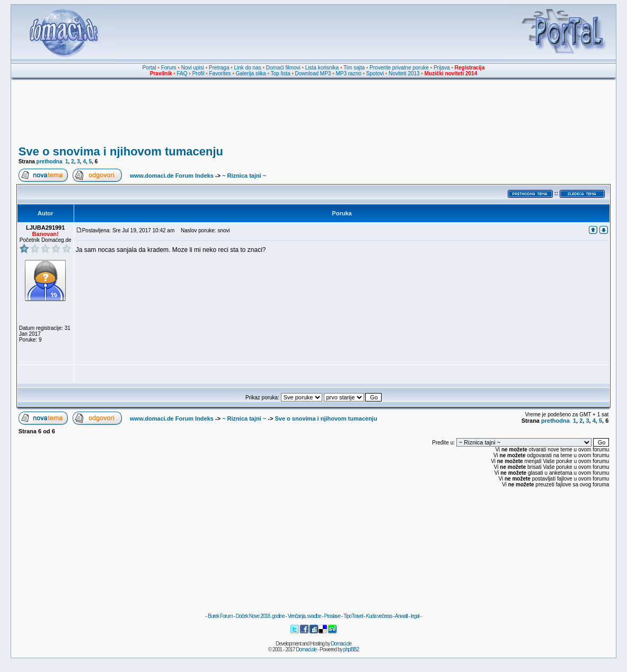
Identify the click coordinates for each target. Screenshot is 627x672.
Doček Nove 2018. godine (260, 616)
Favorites (220, 73)
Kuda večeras (379, 616)
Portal (149, 68)
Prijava (442, 68)
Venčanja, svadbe (304, 616)
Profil (198, 73)
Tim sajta (354, 68)
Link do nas (248, 68)
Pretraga (219, 68)
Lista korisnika (322, 68)
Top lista (281, 73)
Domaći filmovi (283, 68)
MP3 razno (348, 73)
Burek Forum (220, 616)
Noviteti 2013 (404, 73)
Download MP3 (313, 73)
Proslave (332, 616)
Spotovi (375, 73)
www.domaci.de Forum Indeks (172, 176)
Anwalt (401, 616)
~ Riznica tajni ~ (244, 176)
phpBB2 (351, 649)
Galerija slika (251, 73)
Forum (169, 68)
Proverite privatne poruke (399, 68)
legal (415, 616)
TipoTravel (353, 616)
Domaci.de (341, 644)
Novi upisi (193, 68)
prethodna (50, 162)
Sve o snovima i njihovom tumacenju (121, 151)
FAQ (182, 73)
